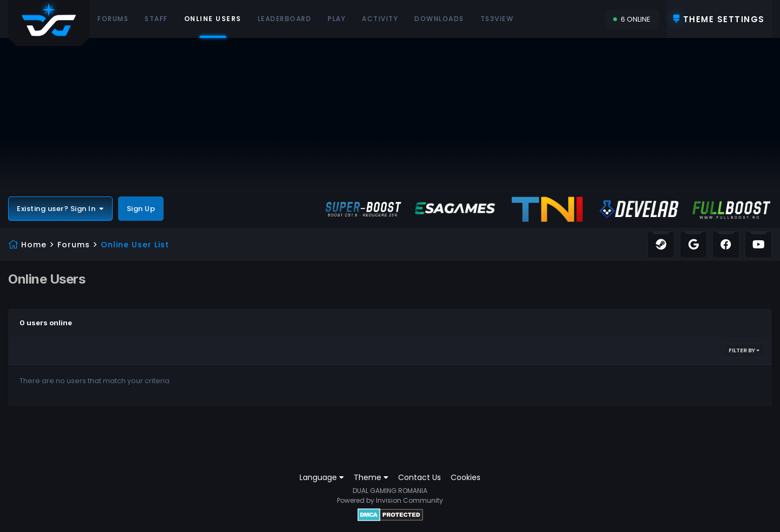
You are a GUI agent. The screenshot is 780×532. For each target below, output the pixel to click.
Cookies (466, 477)
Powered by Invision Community (390, 500)
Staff (156, 19)
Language (322, 477)
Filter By (744, 350)
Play (337, 19)
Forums (113, 19)
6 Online (632, 19)
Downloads (439, 19)
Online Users (213, 26)
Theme (371, 477)
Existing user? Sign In (60, 209)
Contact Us (420, 477)
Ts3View (497, 19)
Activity (380, 19)
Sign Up (141, 209)
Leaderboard (285, 19)
